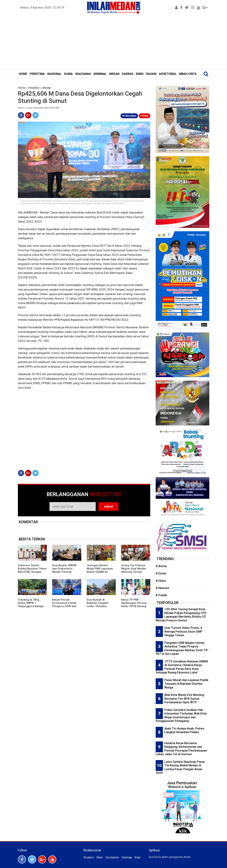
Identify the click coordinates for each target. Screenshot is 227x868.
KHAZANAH (83, 74)
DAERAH (128, 74)
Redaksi (89, 857)
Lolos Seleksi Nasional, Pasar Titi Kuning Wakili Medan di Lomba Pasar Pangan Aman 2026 (180, 767)
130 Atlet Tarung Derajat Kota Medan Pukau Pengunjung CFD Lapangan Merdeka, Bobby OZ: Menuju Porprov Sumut (181, 615)
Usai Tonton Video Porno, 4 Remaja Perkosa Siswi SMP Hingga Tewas (183, 631)
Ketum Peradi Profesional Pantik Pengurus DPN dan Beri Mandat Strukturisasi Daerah (65, 606)
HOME (23, 74)
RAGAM (151, 74)
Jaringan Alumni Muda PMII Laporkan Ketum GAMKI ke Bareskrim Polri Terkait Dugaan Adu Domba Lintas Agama (100, 573)
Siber (100, 857)
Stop (145, 116)
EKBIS (140, 74)
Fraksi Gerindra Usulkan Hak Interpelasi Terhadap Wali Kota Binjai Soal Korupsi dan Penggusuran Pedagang (181, 715)
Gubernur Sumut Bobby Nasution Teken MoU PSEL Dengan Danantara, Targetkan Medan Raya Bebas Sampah (32, 573)
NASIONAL (54, 74)
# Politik (161, 595)
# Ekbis (161, 581)
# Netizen (162, 588)
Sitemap (127, 857)
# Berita (161, 566)
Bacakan (129, 116)
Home (22, 88)
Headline (34, 88)
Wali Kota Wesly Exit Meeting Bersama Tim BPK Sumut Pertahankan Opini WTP (184, 699)
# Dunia (161, 573)
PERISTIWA (37, 74)
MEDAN (114, 74)
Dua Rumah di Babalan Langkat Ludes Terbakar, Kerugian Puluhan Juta (98, 606)
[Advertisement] (114, 42)
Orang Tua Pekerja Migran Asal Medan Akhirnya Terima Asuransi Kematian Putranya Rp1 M (134, 572)
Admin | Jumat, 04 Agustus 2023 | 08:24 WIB (38, 108)
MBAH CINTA (188, 74)
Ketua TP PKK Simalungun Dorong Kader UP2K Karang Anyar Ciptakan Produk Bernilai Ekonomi (134, 608)
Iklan (138, 857)
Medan (47, 88)
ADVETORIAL (168, 74)
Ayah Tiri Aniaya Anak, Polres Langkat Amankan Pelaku (184, 730)
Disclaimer (112, 857)
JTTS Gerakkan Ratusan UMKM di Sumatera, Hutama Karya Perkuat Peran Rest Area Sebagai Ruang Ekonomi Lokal (182, 667)
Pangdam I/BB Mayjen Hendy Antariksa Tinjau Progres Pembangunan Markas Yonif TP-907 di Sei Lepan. (182, 648)
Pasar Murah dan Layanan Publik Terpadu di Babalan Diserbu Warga (186, 684)
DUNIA (68, 74)
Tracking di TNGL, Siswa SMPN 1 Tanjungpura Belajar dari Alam (31, 605)
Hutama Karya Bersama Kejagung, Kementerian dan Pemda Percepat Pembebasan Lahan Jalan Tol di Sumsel (181, 749)
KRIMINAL (100, 74)
